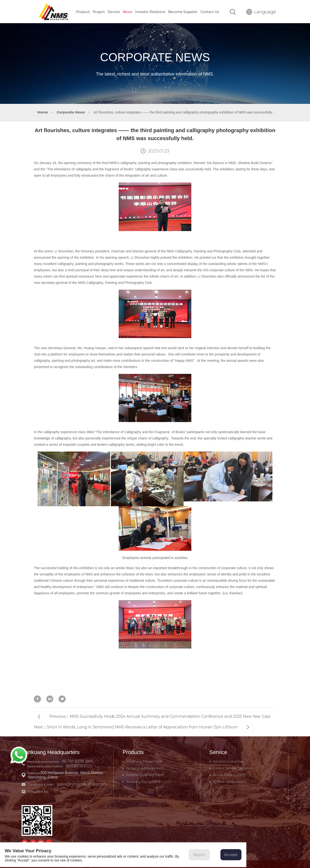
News (128, 11)
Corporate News (71, 112)
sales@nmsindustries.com (82, 783)
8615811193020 (79, 765)
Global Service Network (232, 767)
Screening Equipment (145, 767)
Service (114, 11)
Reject (201, 856)
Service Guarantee (228, 761)
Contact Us (210, 11)
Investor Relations (150, 11)
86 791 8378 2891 (78, 761)
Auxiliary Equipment (143, 781)
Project (99, 11)
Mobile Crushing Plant (145, 774)
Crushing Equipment (144, 761)
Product (83, 11)
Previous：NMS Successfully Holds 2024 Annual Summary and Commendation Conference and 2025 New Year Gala (152, 716)
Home (43, 112)
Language (261, 11)
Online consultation (229, 781)
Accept (233, 856)
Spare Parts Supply (229, 774)
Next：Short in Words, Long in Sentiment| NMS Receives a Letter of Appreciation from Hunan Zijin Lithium (143, 727)
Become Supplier (183, 11)
